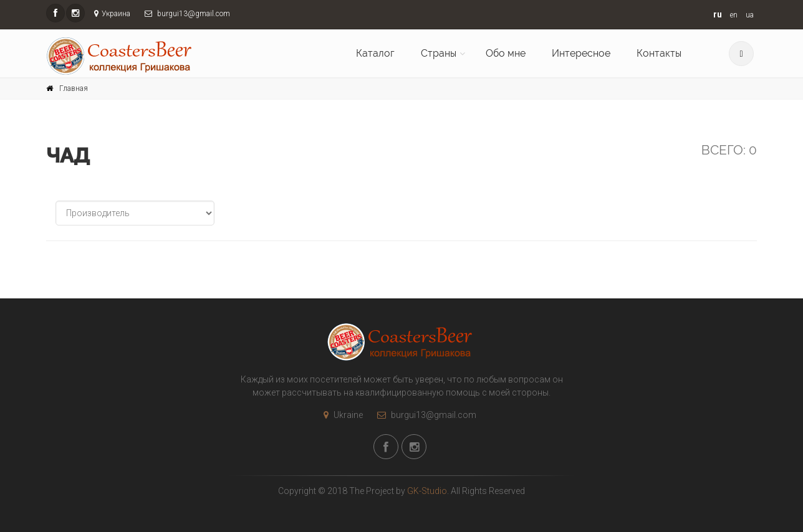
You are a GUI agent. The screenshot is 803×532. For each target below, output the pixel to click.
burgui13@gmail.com (424, 415)
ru (718, 14)
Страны (439, 53)
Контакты (659, 53)
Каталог (375, 53)
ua (750, 15)
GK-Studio (427, 491)
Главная (74, 88)
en (734, 15)
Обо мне (506, 53)
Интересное (581, 53)
